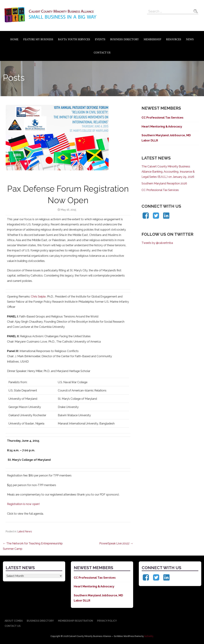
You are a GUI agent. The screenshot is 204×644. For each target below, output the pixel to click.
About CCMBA (14, 621)
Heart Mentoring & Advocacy (162, 126)
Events (100, 39)
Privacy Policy (107, 621)
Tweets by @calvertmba (157, 243)
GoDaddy (149, 636)
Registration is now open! (23, 504)
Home (14, 39)
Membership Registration (75, 621)
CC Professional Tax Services (162, 118)
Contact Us (102, 52)
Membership (152, 39)
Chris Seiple (38, 296)
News (190, 39)
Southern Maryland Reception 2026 (164, 183)
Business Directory (124, 39)
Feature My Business (38, 39)
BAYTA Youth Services (74, 39)
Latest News (25, 531)
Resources (174, 39)
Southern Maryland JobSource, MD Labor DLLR (166, 138)
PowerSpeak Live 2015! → (116, 543)
